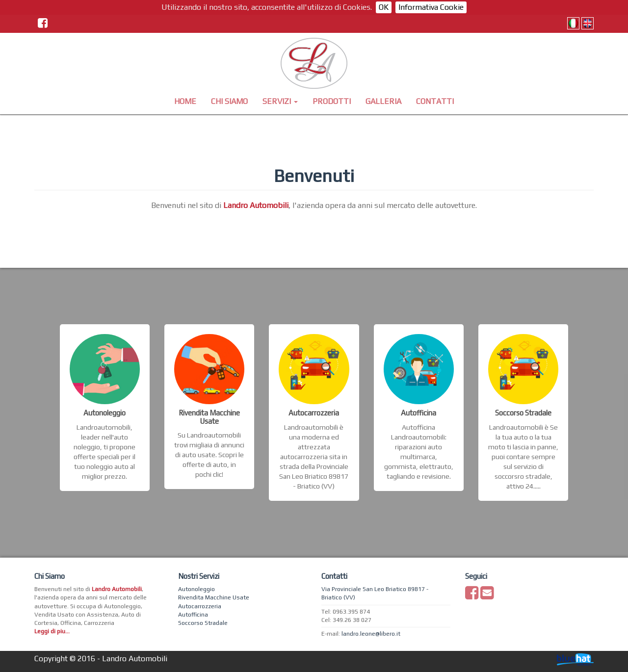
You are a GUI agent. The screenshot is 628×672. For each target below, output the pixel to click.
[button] (280, 102)
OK (384, 7)
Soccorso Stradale (203, 623)
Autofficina (193, 615)
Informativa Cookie (431, 7)
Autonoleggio (196, 589)
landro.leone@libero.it (371, 634)
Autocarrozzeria (200, 606)
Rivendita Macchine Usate (214, 597)
